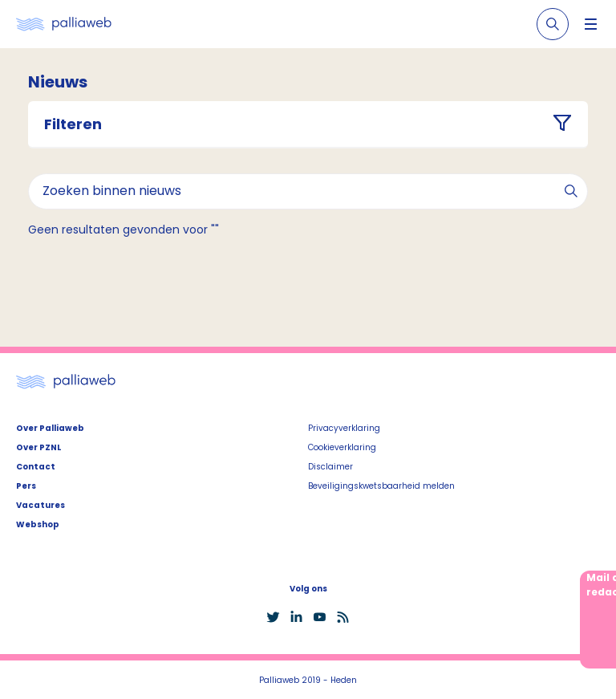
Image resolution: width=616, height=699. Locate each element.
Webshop (38, 524)
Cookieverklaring (342, 447)
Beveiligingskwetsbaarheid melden (381, 486)
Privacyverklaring (344, 428)
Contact (36, 467)
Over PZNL (38, 447)
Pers (26, 486)
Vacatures (41, 505)
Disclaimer (330, 467)
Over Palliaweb (50, 428)
